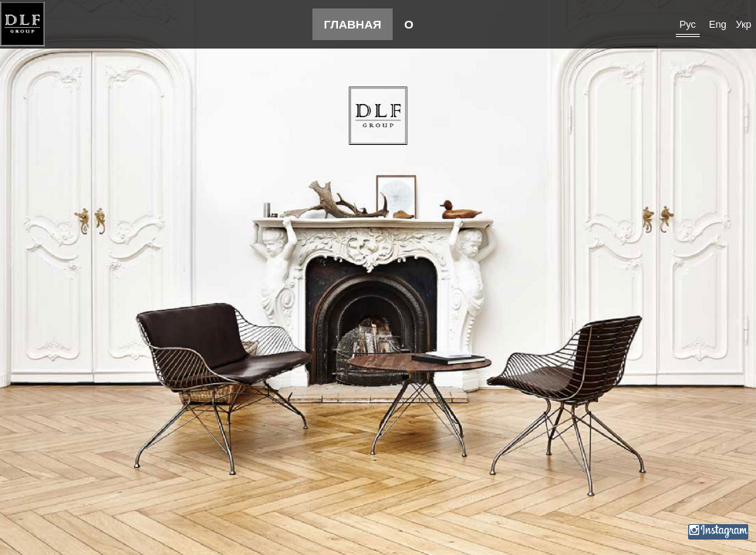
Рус (688, 24)
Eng (718, 24)
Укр (744, 24)
